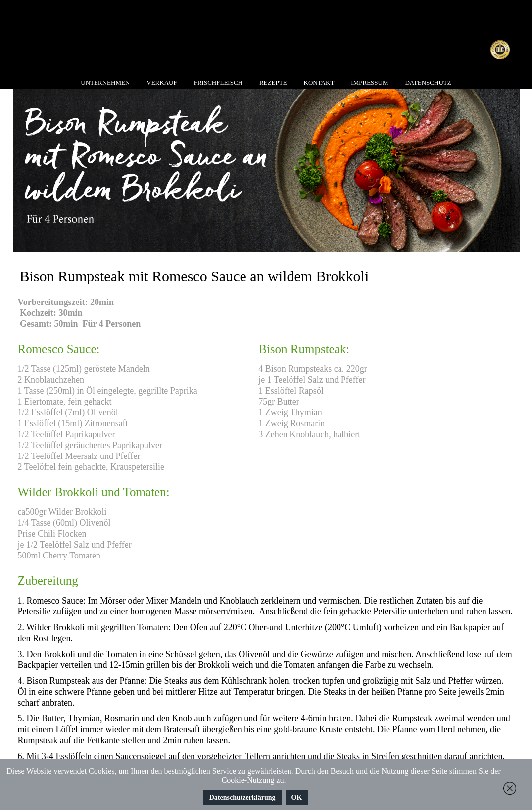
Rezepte (273, 82)
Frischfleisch (218, 82)
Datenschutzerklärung (242, 797)
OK (297, 797)
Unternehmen (105, 82)
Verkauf (162, 82)
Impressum (369, 82)
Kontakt (319, 82)
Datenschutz (428, 82)
